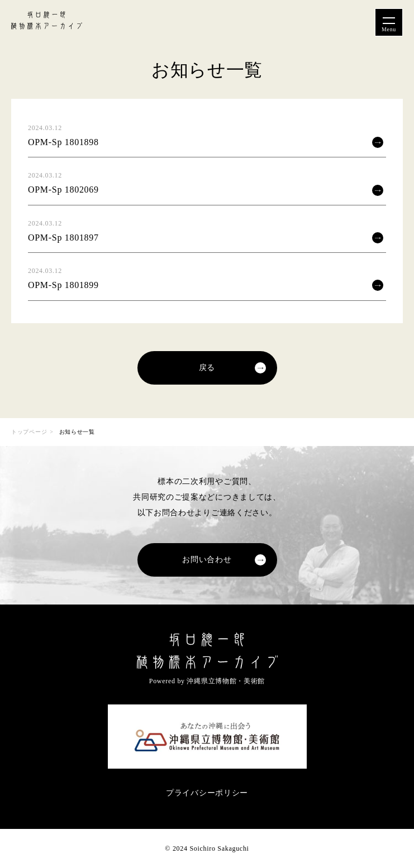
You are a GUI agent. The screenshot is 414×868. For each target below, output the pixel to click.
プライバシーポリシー (207, 793)
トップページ (29, 432)
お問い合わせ (207, 560)
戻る (207, 368)
